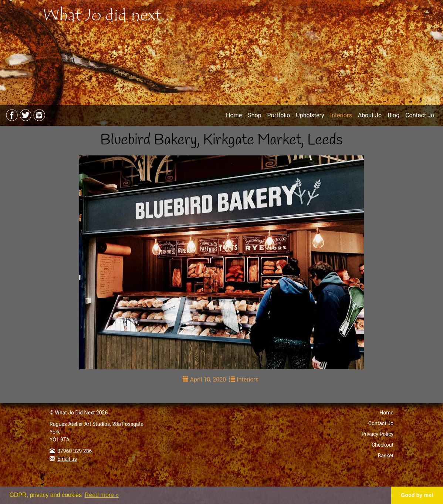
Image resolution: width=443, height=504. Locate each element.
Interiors (341, 115)
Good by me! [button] (417, 495)
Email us (67, 459)
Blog (393, 115)
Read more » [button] (102, 495)
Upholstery (310, 115)
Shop (254, 115)
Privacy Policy (378, 434)
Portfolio (279, 115)
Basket (385, 456)
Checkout (383, 445)
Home (234, 115)
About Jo (370, 115)
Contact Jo (420, 115)
